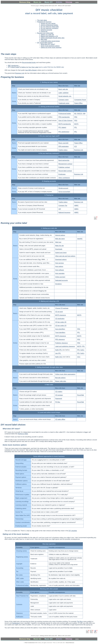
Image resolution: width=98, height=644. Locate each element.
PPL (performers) (64, 132)
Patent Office (78, 103)
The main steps (42, 20)
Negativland (16, 623)
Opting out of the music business (51, 47)
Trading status (63, 150)
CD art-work (59, 312)
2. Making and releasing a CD (49, 301)
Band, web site (63, 89)
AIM (84, 114)
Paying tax (44, 31)
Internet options (60, 235)
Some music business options (50, 46)
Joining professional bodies (49, 25)
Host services (60, 263)
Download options (61, 260)
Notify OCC (59, 357)
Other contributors (64, 178)
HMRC (76, 206)
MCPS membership (65, 124)
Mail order (44, 39)
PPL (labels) (62, 127)
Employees (62, 174)
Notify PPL (59, 350)
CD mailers (59, 392)
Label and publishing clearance (65, 346)
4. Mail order (49, 385)
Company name (63, 100)
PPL (76, 127)
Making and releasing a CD (49, 36)
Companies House (80, 100)
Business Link (20, 73)
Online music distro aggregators (65, 374)
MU (75, 114)
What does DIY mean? (48, 44)
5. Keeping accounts (49, 181)
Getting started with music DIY (48, 6)
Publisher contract (64, 167)
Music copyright (63, 143)
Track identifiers (60, 333)
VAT (60, 209)
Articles (59, 2)
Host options (59, 266)
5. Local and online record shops (49, 412)
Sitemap (69, 2)
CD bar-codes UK (61, 322)
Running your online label (45, 33)
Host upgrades (60, 273)
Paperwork (59, 399)
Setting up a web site (47, 35)
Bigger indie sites (61, 381)
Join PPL (58, 353)
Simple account (63, 188)
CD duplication (60, 319)
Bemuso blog (25, 2)
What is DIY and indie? (64, 6)
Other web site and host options (65, 256)
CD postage (59, 395)
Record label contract (65, 171)
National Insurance (64, 212)
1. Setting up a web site (49, 228)
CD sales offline (60, 419)
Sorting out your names (48, 23)
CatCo (82, 350)
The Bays (80, 621)
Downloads (59, 249)
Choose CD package (62, 308)
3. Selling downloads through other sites (49, 367)
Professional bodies (65, 114)
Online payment (60, 277)
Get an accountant (64, 192)
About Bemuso (70, 643)
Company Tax (63, 206)
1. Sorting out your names (49, 82)
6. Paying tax (49, 195)
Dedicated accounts (62, 280)
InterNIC (80, 239)
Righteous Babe (23, 434)
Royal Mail (81, 395)
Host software (60, 270)
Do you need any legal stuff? (50, 27)
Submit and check (61, 253)
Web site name (60, 239)
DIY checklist (73, 531)
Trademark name (64, 103)
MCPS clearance (61, 315)
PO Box (58, 402)
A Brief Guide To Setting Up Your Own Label (24, 67)
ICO (76, 146)
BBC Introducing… (14, 66)
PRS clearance (60, 339)
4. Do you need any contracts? (49, 153)
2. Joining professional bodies (49, 107)
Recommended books (29, 63)
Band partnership (64, 160)
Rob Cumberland (30, 643)
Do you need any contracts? (50, 28)
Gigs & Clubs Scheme (65, 121)
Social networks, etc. (65, 96)
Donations (58, 284)
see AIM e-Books (31, 70)
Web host (58, 242)
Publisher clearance (62, 343)
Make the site (59, 246)
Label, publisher (63, 93)
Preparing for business (44, 22)
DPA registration (64, 146)
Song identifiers (60, 329)
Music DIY (49, 2)
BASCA (80, 114)
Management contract (65, 164)
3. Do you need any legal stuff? (49, 136)
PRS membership (64, 117)
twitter (77, 2)
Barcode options (60, 378)
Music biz (37, 2)
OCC (79, 357)
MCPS (76, 124)
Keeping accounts (46, 30)
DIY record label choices (45, 43)
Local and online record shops (50, 41)
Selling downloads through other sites (53, 38)
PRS (76, 117)
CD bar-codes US (61, 326)
